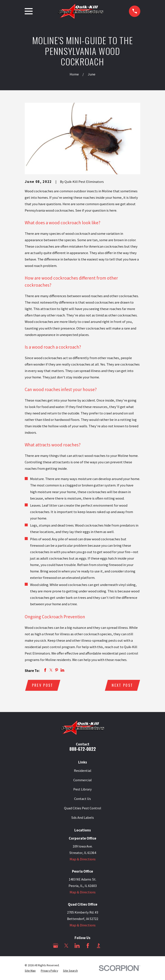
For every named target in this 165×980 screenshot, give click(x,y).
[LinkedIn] (77, 946)
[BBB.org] (99, 946)
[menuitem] (30, 971)
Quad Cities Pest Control (83, 808)
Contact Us (82, 799)
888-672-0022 (83, 749)
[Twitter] (66, 946)
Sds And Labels (82, 818)
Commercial (82, 780)
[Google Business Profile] (56, 946)
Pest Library (82, 790)
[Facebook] (88, 946)
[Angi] (109, 946)
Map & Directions (83, 859)
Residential (83, 771)
